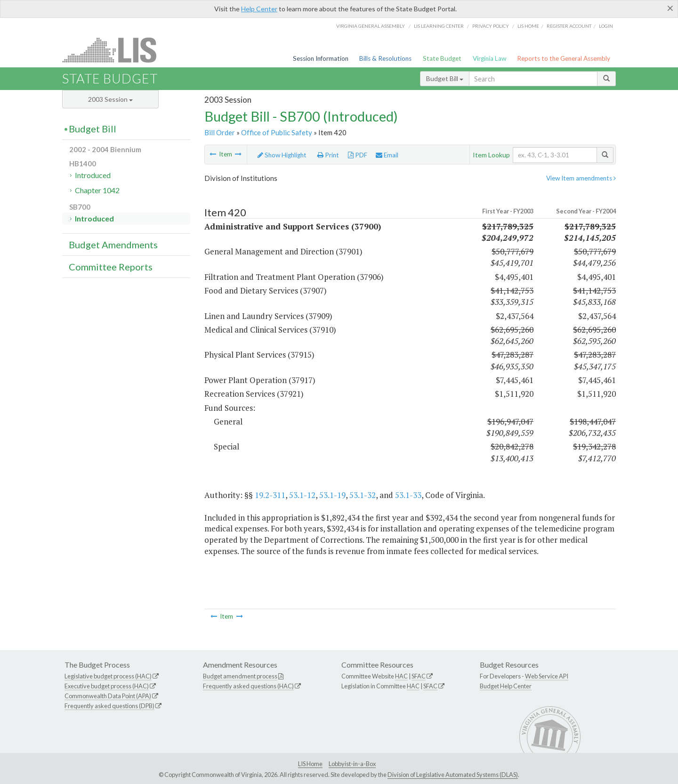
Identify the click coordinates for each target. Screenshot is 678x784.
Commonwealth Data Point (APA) (108, 696)
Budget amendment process (240, 676)
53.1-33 (408, 495)
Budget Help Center (506, 686)
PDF (358, 155)
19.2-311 (270, 495)
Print (328, 155)
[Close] (670, 8)
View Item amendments (581, 178)
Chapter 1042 (97, 190)
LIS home (528, 26)
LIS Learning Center (439, 26)
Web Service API (547, 676)
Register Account (569, 26)
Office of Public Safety (277, 132)
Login (606, 26)
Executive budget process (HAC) (107, 686)
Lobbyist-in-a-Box (352, 764)
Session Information (321, 58)
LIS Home (310, 764)
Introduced (93, 175)
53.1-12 (302, 495)
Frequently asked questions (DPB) (109, 706)
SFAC (419, 676)
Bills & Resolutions (385, 58)
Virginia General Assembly (371, 26)
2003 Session (110, 99)
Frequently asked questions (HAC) (248, 686)
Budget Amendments (113, 245)
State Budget (442, 58)
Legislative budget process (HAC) (108, 676)
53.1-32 (363, 495)
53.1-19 (332, 495)
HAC (401, 676)
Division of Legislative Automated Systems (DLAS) (453, 775)
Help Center (259, 9)
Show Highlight (282, 155)
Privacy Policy (491, 26)
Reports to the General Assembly (564, 58)
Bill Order (220, 132)
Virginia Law (489, 58)
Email (387, 155)
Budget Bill (445, 78)
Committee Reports (111, 267)
